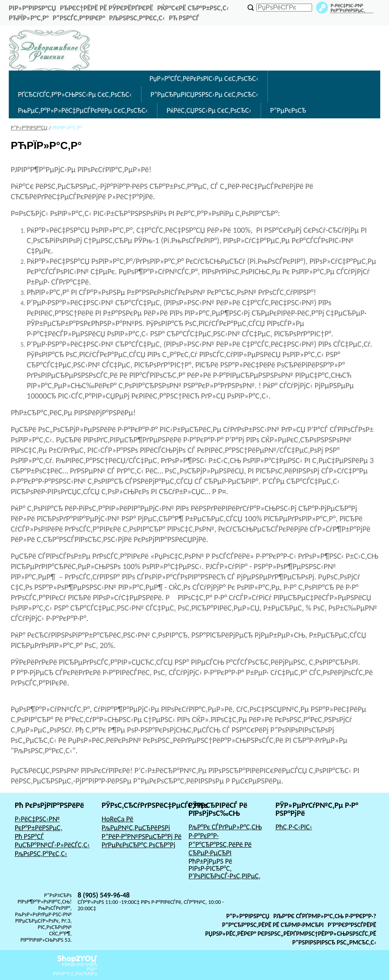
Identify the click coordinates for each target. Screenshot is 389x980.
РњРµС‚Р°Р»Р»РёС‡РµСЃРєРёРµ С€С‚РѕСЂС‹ (83, 110)
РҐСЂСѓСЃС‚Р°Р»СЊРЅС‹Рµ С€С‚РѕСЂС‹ (75, 94)
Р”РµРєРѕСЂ (288, 110)
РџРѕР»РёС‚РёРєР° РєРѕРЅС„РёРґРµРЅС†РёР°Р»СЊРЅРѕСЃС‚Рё (291, 934)
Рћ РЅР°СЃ (184, 18)
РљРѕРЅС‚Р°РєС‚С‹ (137, 18)
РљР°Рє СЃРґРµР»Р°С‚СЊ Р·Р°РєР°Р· (225, 831)
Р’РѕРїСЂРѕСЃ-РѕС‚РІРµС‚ (225, 876)
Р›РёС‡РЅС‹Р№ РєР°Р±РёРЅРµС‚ (39, 823)
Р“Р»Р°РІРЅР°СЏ (248, 916)
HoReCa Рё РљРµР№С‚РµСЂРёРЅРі (136, 823)
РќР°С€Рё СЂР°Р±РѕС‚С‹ (193, 8)
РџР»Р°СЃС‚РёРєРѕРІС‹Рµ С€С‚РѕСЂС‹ (204, 79)
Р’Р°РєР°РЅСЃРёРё (352, 925)
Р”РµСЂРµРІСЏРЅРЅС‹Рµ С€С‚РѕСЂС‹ (204, 94)
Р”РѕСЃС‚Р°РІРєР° (79, 18)
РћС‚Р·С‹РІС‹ (294, 827)
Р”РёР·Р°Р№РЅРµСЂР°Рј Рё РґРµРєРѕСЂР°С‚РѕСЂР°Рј (142, 841)
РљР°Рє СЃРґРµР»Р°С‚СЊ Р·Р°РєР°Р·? (325, 916)
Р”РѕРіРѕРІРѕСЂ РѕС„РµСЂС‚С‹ (334, 942)
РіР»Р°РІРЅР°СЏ (32, 8)
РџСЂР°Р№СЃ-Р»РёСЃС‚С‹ (52, 845)
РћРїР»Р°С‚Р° (29, 18)
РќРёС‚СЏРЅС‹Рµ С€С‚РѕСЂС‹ (209, 110)
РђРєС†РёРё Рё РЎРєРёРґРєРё (106, 8)
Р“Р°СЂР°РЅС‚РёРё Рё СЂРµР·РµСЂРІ (220, 849)
